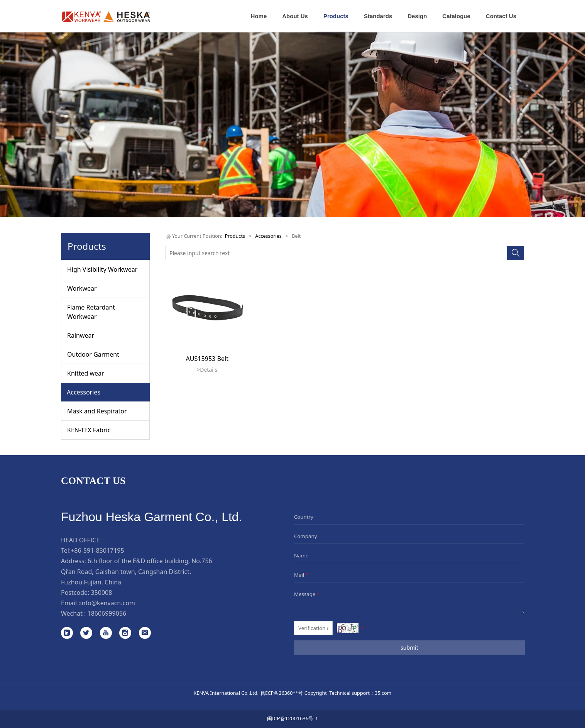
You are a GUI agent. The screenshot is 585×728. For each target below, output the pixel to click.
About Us (295, 16)
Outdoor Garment (93, 354)
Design (417, 16)
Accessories (84, 392)
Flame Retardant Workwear (91, 312)
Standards (378, 16)
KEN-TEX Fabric (89, 430)
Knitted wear (86, 373)
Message (307, 594)
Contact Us (501, 16)
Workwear (82, 288)
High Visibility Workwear (102, 269)
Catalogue (456, 16)
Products (336, 16)
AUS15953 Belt (207, 359)
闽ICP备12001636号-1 (293, 718)
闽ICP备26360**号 (282, 693)
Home (259, 16)
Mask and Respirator (97, 411)
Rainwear (81, 335)
